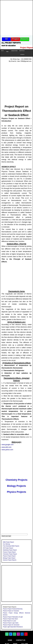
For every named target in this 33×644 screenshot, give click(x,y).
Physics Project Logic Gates (11, 623)
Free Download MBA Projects (11, 546)
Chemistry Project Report (10, 554)
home (10, 640)
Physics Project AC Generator (11, 625)
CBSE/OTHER (14, 51)
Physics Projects (16, 492)
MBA (7, 52)
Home (2, 51)
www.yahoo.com (7, 450)
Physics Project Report (9, 556)
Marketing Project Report (10, 550)
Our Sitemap (7, 544)
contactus (22, 54)
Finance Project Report (9, 552)
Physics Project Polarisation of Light (13, 617)
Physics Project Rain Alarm (10, 619)
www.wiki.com (6, 447)
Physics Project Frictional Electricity (13, 609)
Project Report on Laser (10, 621)
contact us (21, 640)
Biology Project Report (9, 558)
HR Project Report (8, 548)
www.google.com (8, 445)
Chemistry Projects (16, 480)
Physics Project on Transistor (11, 611)
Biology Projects (16, 486)
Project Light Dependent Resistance (13, 627)
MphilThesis (22, 51)
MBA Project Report (8, 542)
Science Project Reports (10, 560)
